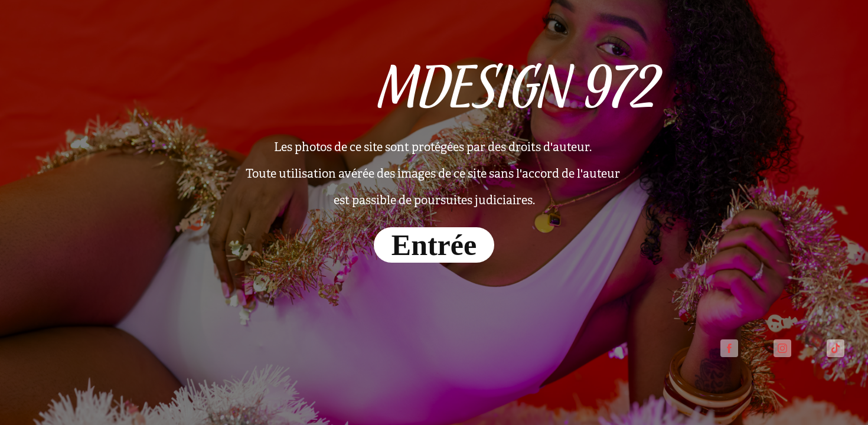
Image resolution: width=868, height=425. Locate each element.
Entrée (434, 245)
